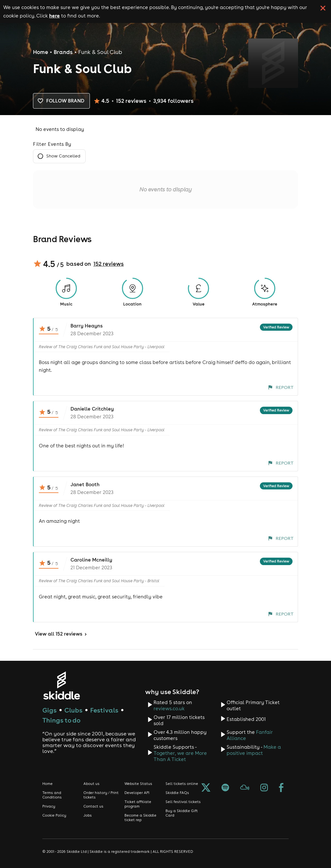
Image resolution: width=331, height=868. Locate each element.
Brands (63, 52)
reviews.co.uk (169, 708)
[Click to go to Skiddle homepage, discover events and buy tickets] (61, 686)
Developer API (137, 793)
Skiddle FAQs (177, 793)
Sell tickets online (182, 784)
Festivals (104, 710)
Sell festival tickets (183, 802)
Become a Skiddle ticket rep (140, 818)
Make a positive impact (254, 750)
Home (41, 52)
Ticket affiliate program (138, 804)
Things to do (61, 720)
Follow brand (61, 101)
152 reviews (109, 264)
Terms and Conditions (52, 795)
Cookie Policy (54, 815)
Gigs (49, 710)
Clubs (73, 710)
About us (91, 784)
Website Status (138, 784)
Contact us (93, 806)
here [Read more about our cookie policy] (54, 16)
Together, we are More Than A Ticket (180, 756)
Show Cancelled (59, 156)
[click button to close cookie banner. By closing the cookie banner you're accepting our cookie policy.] (323, 8)
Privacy (49, 806)
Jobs (88, 815)
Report (281, 387)
